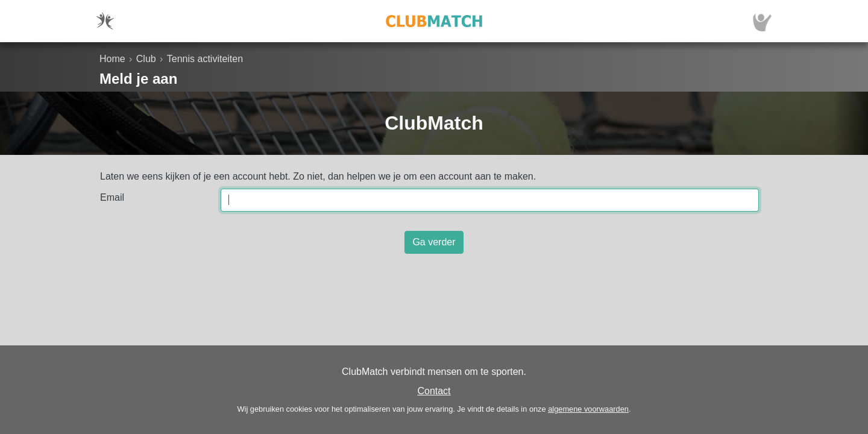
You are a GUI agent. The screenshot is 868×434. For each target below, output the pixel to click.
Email (112, 197)
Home (112, 59)
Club (146, 59)
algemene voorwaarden (588, 409)
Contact (434, 391)
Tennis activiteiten (205, 59)
